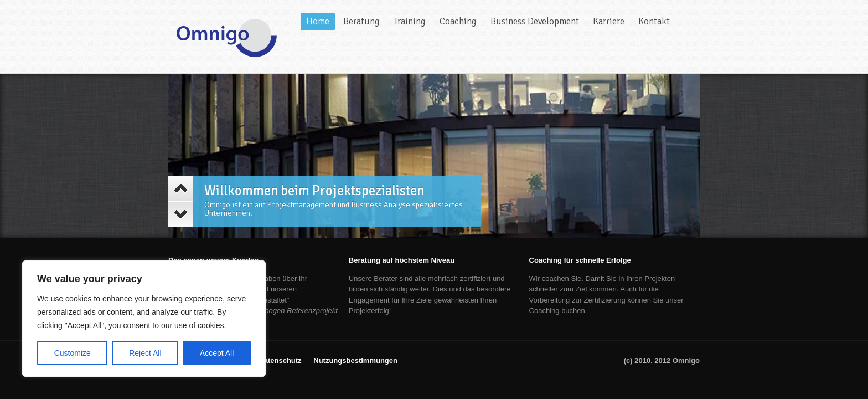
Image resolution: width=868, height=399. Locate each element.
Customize (73, 353)
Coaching (458, 21)
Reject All (145, 353)
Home (318, 21)
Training (410, 21)
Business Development (535, 21)
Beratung (361, 21)
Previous (181, 188)
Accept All (217, 353)
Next (181, 214)
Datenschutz (280, 360)
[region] (144, 319)
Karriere (609, 21)
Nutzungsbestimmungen (355, 360)
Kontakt (654, 21)
